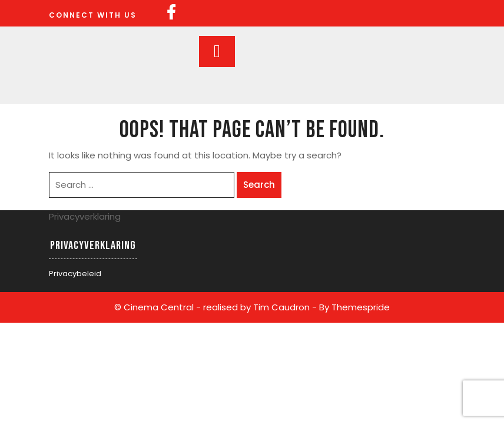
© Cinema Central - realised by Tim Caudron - (215, 307)
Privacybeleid (75, 274)
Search (259, 185)
